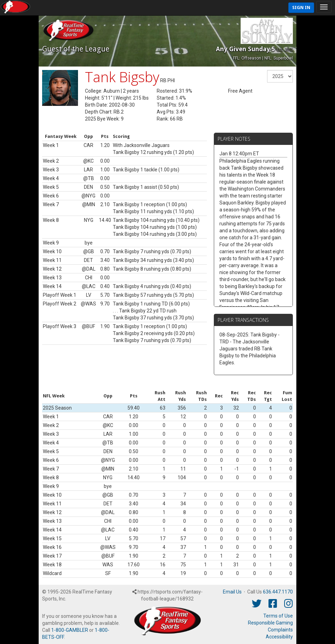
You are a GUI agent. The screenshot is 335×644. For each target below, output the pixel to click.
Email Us (232, 592)
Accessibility (279, 637)
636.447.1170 (278, 592)
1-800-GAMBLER (70, 630)
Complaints (280, 630)
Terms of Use (278, 616)
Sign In (301, 7)
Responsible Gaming (270, 623)
